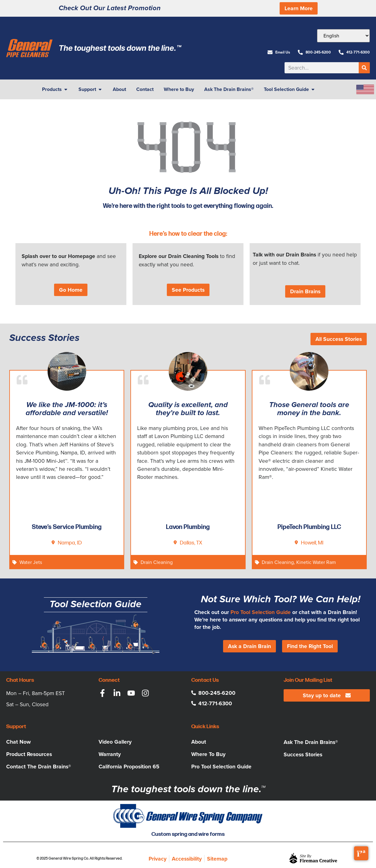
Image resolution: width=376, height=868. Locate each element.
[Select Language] (343, 36)
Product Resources (29, 754)
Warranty (110, 754)
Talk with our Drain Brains (284, 255)
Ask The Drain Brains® (311, 742)
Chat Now (19, 742)
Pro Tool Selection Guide (261, 612)
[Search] (364, 68)
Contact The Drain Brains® (39, 767)
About (199, 742)
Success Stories (303, 754)
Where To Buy (208, 754)
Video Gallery (115, 742)
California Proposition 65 (129, 767)
